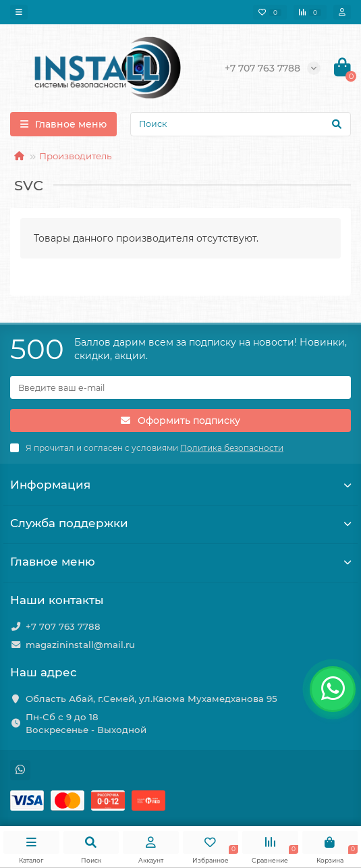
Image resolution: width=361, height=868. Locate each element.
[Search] (241, 124)
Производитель (75, 156)
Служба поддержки (180, 523)
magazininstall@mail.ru (80, 645)
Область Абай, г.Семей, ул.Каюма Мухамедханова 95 (151, 699)
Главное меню (180, 562)
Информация (180, 485)
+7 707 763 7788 (63, 626)
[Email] (180, 387)
